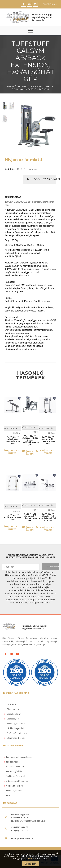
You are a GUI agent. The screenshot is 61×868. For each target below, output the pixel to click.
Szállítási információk (15, 776)
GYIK (7, 795)
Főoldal (10, 86)
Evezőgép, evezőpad (15, 724)
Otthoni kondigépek (15, 738)
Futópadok (11, 704)
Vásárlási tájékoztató (15, 767)
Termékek (22, 86)
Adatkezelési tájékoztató (17, 781)
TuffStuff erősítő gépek (39, 89)
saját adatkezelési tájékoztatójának (29, 589)
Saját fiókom (50, 4)
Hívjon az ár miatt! (41, 179)
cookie (29, 858)
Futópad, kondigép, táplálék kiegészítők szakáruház (34, 627)
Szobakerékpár (13, 714)
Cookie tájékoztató (14, 786)
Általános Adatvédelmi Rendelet (23, 575)
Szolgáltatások (12, 762)
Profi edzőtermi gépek (40, 86)
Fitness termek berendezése (18, 757)
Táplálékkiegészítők (14, 728)
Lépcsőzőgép (12, 719)
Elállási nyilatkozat (14, 791)
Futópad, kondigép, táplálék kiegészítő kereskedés (42, 17)
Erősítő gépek (18, 89)
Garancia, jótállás (13, 771)
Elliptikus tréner (13, 709)
